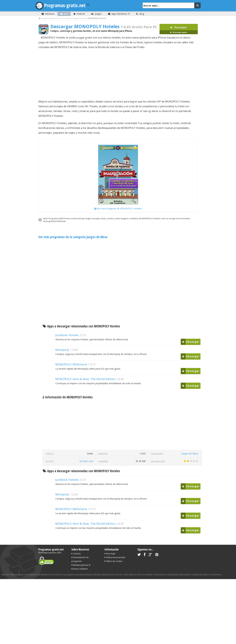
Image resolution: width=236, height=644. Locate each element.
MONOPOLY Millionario (71, 364)
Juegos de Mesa (190, 453)
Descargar (179, 30)
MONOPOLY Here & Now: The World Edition (85, 379)
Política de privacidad (115, 557)
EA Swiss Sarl (86, 461)
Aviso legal (110, 554)
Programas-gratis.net (68, 5)
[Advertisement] (118, 74)
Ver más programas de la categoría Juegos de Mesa (73, 237)
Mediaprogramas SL (81, 565)
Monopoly (62, 350)
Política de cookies (113, 561)
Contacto (76, 554)
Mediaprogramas (48, 553)
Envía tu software (80, 569)
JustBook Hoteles (67, 335)
